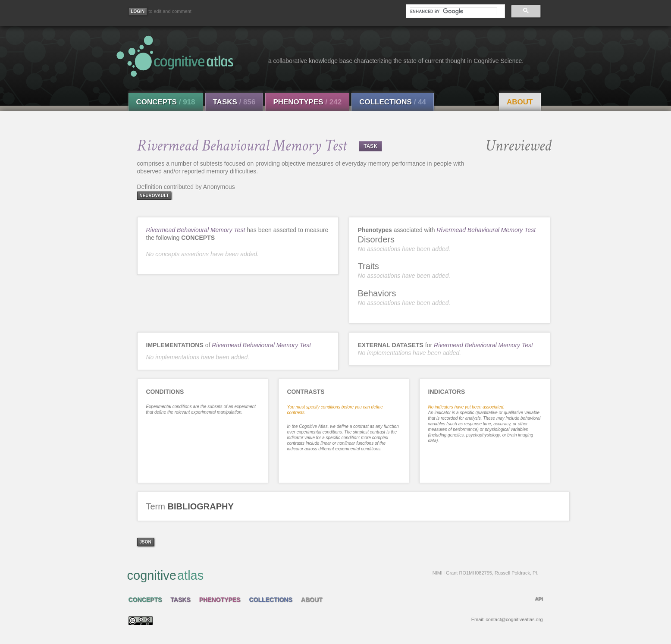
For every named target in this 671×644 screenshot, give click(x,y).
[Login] (138, 11)
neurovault (154, 196)
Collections (393, 102)
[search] (453, 11)
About (520, 102)
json (146, 542)
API (539, 599)
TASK (370, 146)
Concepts (166, 102)
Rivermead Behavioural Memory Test (196, 230)
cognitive (333, 575)
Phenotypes (307, 102)
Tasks (234, 102)
